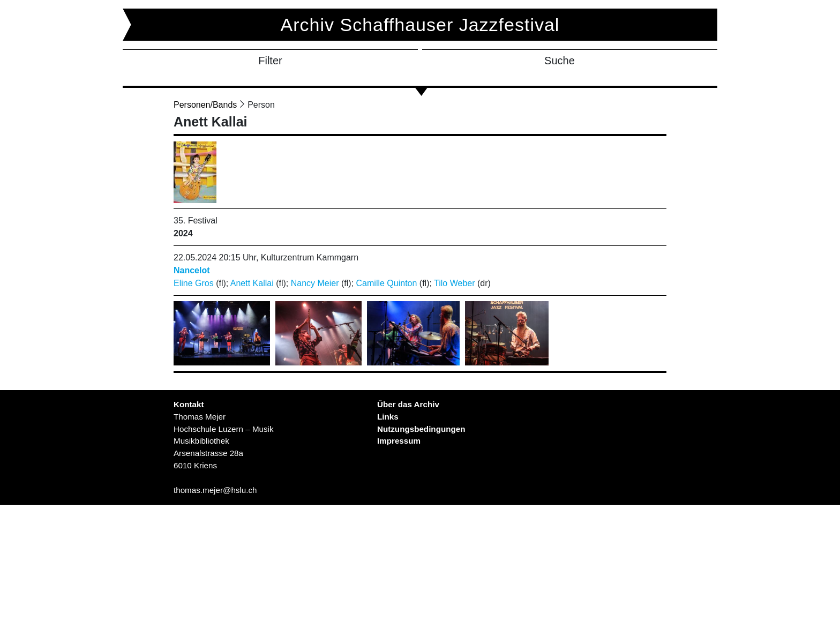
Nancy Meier (315, 283)
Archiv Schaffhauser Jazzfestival (420, 25)
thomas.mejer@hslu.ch (215, 490)
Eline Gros (194, 283)
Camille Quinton (387, 283)
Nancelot (192, 270)
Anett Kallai (252, 283)
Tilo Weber (454, 283)
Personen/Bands (205, 105)
